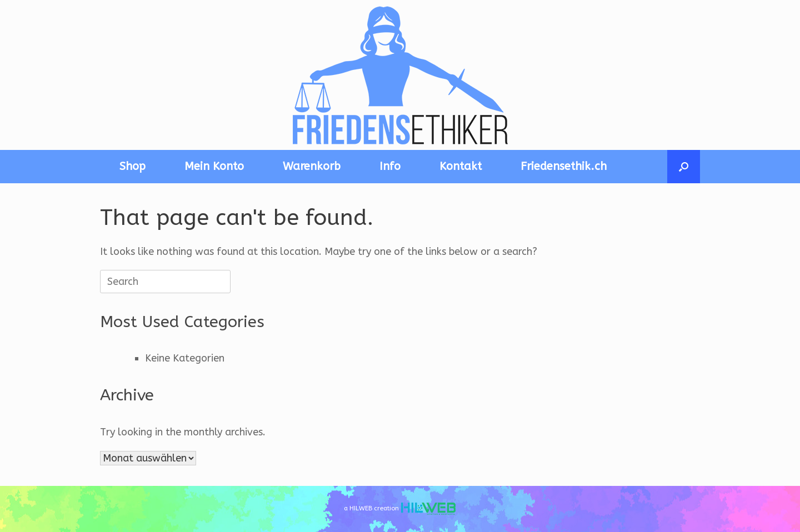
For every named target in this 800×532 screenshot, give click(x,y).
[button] (684, 167)
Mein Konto (214, 166)
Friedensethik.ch (564, 166)
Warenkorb (312, 166)
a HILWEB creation (400, 509)
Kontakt (461, 166)
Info (390, 166)
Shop (132, 166)
